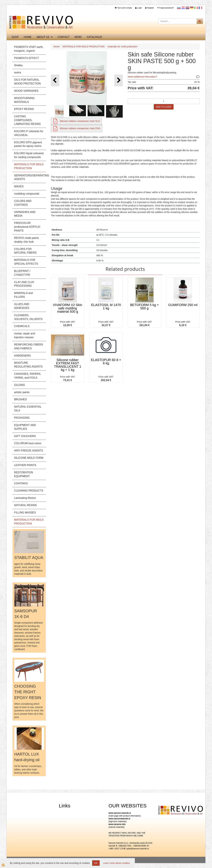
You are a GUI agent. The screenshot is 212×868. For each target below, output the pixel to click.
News (78, 37)
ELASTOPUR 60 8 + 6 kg (106, 362)
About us (43, 37)
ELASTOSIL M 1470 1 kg (106, 307)
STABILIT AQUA (29, 558)
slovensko (179, 8)
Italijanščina (196, 8)
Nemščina (192, 8)
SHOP (15, 37)
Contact (63, 37)
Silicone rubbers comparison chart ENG (80, 128)
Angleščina (187, 8)
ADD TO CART (164, 107)
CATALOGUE (94, 37)
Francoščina (200, 8)
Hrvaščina (183, 8)
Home (56, 47)
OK (96, 863)
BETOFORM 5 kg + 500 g (144, 307)
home (28, 37)
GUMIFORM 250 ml (183, 305)
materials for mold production (122, 47)
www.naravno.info (117, 824)
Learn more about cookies (116, 863)
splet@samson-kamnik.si (138, 849)
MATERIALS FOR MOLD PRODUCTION (83, 47)
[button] (119, 80)
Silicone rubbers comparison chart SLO (80, 121)
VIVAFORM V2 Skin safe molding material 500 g (67, 308)
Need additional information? (142, 77)
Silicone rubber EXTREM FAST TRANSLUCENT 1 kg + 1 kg (68, 365)
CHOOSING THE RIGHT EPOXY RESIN (28, 692)
